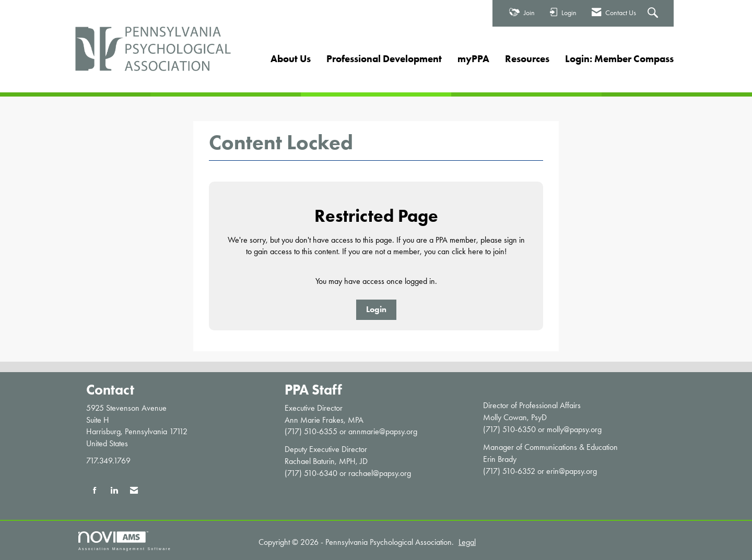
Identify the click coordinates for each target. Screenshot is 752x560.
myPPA (473, 59)
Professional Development (384, 59)
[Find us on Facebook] (95, 491)
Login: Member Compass (619, 59)
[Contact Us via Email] (134, 491)
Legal (467, 542)
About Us (291, 59)
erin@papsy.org (572, 471)
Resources (527, 59)
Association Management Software (125, 541)
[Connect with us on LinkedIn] (114, 491)
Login (376, 309)
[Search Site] (654, 14)
